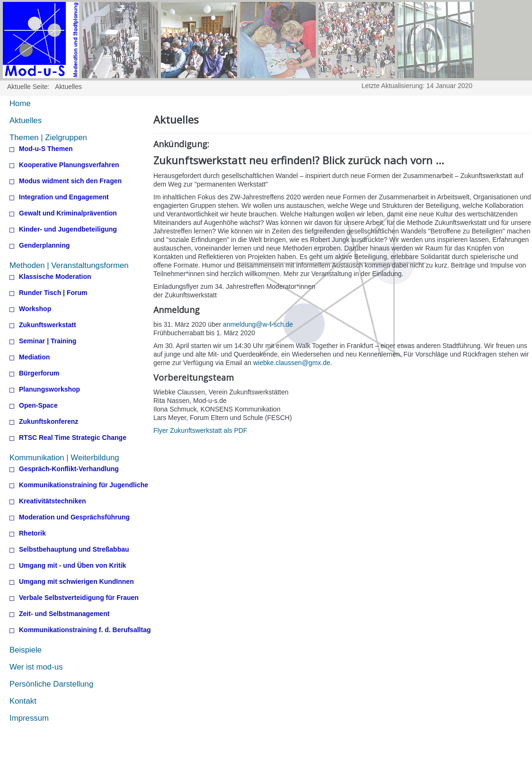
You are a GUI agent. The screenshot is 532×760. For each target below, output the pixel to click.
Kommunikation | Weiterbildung (64, 458)
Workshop (35, 309)
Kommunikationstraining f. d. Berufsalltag (85, 630)
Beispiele (26, 650)
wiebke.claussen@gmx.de (292, 363)
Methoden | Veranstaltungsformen (69, 265)
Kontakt (23, 701)
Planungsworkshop (49, 389)
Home (20, 103)
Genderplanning (44, 246)
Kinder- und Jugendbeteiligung (68, 229)
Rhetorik (32, 533)
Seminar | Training (48, 341)
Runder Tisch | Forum (53, 293)
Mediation (34, 357)
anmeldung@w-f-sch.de (258, 324)
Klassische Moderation (55, 277)
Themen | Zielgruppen (48, 138)
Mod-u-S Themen (46, 149)
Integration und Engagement (64, 197)
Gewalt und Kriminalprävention (68, 213)
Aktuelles (26, 121)
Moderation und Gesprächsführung (74, 517)
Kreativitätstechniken (53, 501)
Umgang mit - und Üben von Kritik (72, 566)
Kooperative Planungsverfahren (69, 165)
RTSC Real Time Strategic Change (73, 438)
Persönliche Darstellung (51, 684)
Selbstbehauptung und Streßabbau (74, 550)
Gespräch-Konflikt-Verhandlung (69, 469)
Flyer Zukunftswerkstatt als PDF (200, 430)
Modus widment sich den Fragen (70, 181)
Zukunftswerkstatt (48, 325)
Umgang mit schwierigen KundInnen (76, 582)
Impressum (29, 718)
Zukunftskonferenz (49, 422)
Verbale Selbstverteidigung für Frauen (79, 598)
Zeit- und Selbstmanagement (64, 614)
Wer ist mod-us (36, 667)
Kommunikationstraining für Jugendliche (84, 485)
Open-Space (38, 406)
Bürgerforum (39, 373)
